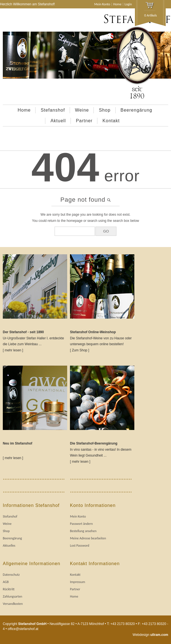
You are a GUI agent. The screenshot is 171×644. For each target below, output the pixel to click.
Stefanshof (53, 110)
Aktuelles (9, 546)
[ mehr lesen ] (13, 458)
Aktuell (58, 121)
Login (128, 4)
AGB (6, 582)
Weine (82, 110)
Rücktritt (9, 589)
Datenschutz (11, 575)
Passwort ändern (81, 524)
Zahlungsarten (12, 596)
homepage (75, 221)
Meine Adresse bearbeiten (88, 538)
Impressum (78, 582)
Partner (84, 121)
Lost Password (80, 546)
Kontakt (111, 121)
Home (117, 4)
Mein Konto (102, 4)
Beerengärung (136, 110)
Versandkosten (13, 604)
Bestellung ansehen (83, 531)
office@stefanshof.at (23, 629)
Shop (105, 110)
